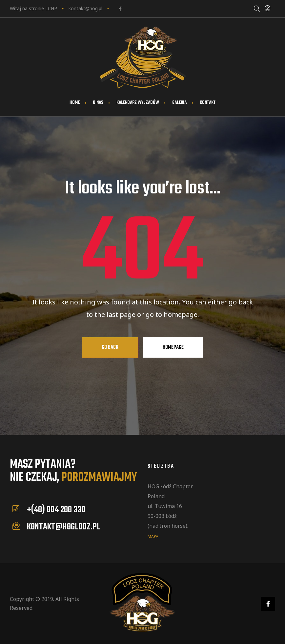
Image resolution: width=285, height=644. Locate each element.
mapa (153, 536)
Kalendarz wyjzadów (138, 103)
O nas (98, 103)
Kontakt (208, 103)
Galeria (179, 103)
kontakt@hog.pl (85, 8)
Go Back (110, 347)
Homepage (173, 347)
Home (75, 103)
